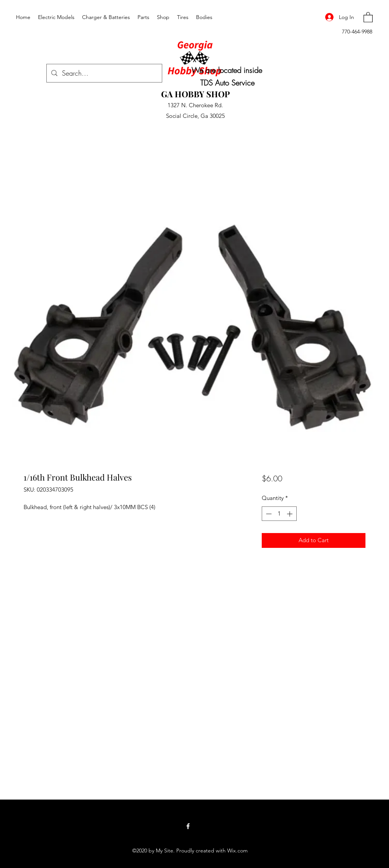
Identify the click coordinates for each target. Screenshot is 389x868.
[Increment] (290, 514)
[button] (368, 17)
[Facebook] (188, 826)
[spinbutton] (279, 514)
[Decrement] (268, 514)
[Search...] (104, 73)
